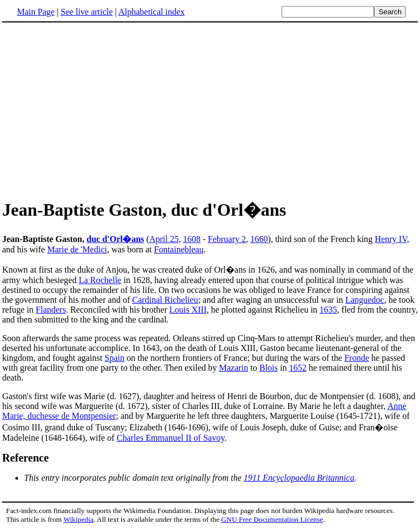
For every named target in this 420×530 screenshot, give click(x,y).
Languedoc (364, 300)
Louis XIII (188, 310)
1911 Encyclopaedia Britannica (299, 478)
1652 (298, 368)
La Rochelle (100, 280)
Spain (114, 358)
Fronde (357, 358)
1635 (328, 310)
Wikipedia (78, 519)
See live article (87, 12)
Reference (25, 458)
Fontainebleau (179, 249)
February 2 (227, 239)
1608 (192, 239)
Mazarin (233, 368)
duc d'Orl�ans (115, 239)
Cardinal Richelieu (165, 300)
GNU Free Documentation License (272, 519)
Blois (269, 368)
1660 (259, 239)
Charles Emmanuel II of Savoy (170, 438)
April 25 (164, 239)
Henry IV (391, 239)
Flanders (51, 310)
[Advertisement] (94, 109)
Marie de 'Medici (77, 249)
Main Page (36, 12)
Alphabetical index (151, 12)
